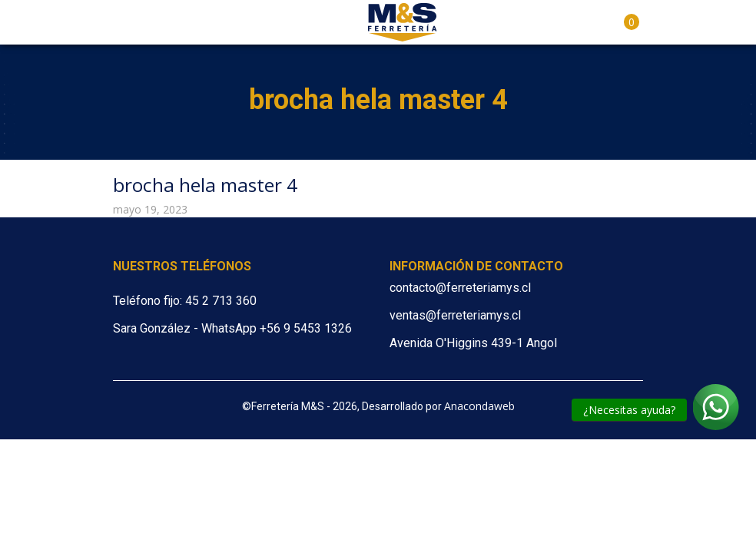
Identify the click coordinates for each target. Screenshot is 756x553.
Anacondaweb (479, 406)
